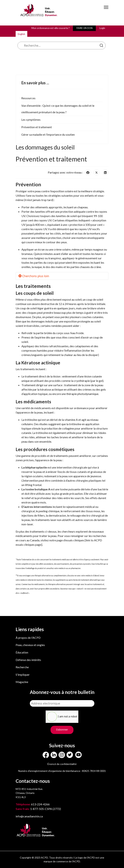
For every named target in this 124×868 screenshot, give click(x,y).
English (21, 34)
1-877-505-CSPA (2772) (38, 809)
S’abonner (62, 730)
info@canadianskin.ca (29, 816)
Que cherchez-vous (57, 33)
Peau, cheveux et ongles (30, 645)
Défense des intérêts (28, 660)
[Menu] (106, 10)
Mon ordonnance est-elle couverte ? (51, 28)
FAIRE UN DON (85, 28)
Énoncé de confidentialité (62, 764)
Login (102, 28)
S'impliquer (23, 675)
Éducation (22, 652)
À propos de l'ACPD (28, 638)
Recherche (22, 667)
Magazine (22, 682)
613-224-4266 (33, 804)
